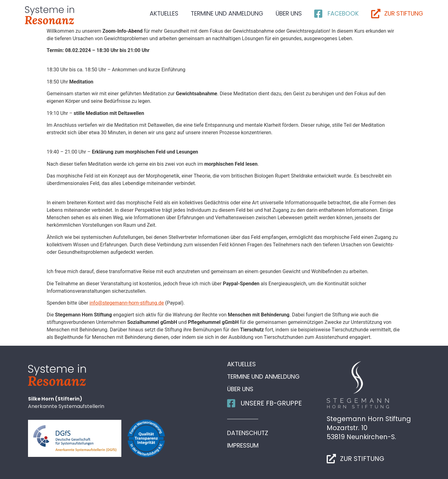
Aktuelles (164, 14)
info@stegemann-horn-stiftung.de (127, 303)
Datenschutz (248, 433)
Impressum (243, 446)
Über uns (289, 14)
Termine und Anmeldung (227, 14)
